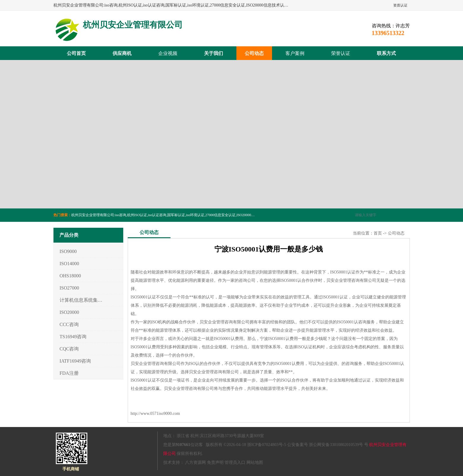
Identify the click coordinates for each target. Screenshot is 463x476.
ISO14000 (69, 264)
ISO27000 (69, 288)
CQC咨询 (69, 349)
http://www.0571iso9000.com (155, 413)
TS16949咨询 (73, 337)
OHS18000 (70, 276)
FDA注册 (69, 373)
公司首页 (76, 53)
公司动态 (254, 53)
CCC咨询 (69, 324)
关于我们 (214, 53)
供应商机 (122, 53)
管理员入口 (235, 462)
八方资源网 (195, 462)
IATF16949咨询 (75, 361)
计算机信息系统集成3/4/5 (81, 300)
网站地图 (255, 462)
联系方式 (386, 53)
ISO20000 (69, 312)
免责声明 (215, 462)
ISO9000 (68, 251)
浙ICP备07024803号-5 (267, 445)
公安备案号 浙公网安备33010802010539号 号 (328, 445)
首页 (378, 233)
